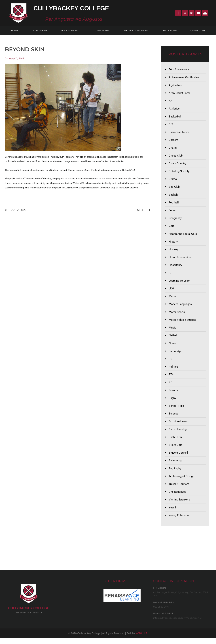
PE (170, 363)
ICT (171, 275)
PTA (171, 378)
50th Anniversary (179, 70)
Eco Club (174, 188)
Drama (173, 180)
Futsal (172, 212)
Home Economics (180, 260)
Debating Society (179, 172)
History (173, 244)
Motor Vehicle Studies (182, 323)
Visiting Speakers (179, 505)
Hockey (173, 252)
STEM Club (175, 450)
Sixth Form (170, 30)
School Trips (176, 410)
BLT (171, 125)
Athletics (174, 109)
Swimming (175, 466)
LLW (171, 291)
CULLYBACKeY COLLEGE (29, 614)
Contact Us (198, 30)
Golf (171, 228)
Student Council (178, 458)
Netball (173, 339)
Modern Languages (180, 307)
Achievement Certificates (184, 77)
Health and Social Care (183, 236)
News (172, 347)
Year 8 (173, 513)
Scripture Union (178, 426)
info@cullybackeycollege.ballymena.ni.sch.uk (178, 624)
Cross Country (177, 165)
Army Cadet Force (180, 93)
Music (172, 331)
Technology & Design (181, 481)
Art (171, 101)
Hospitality (175, 268)
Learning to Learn (180, 283)
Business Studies (179, 133)
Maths (173, 299)
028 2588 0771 (161, 613)
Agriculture (175, 85)
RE (170, 386)
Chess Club (176, 157)
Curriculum (102, 31)
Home (15, 30)
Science (174, 418)
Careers (173, 141)
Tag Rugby (175, 473)
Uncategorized (177, 497)
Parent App (175, 355)
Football (174, 204)
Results (173, 394)
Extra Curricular (137, 31)
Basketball (175, 117)
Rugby (172, 402)
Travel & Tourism (179, 489)
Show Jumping (178, 434)
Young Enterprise (179, 521)
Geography (175, 220)
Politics (173, 371)
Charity (173, 149)
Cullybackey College (74, 8)
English (173, 196)
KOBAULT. (142, 639)
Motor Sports (177, 315)
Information (70, 31)
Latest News (40, 30)
